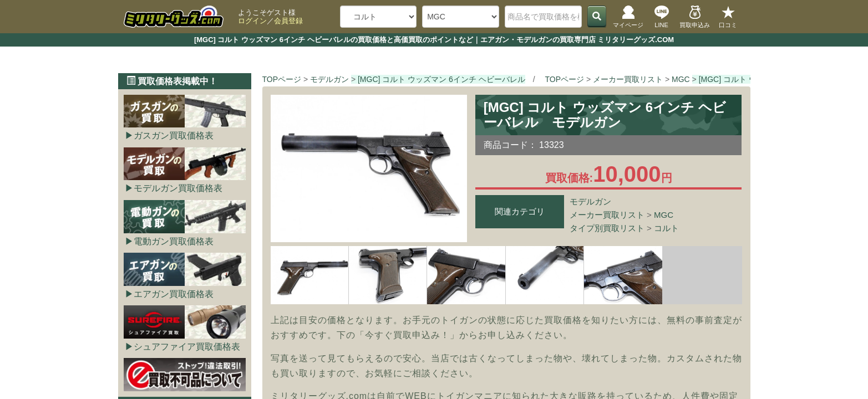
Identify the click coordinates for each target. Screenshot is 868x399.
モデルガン (590, 201)
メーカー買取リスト (607, 215)
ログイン (252, 21)
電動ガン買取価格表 (174, 241)
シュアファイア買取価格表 (187, 347)
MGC (664, 215)
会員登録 (288, 21)
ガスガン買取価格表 (174, 135)
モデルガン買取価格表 (178, 188)
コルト (666, 228)
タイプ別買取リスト (607, 228)
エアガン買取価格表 (174, 294)
